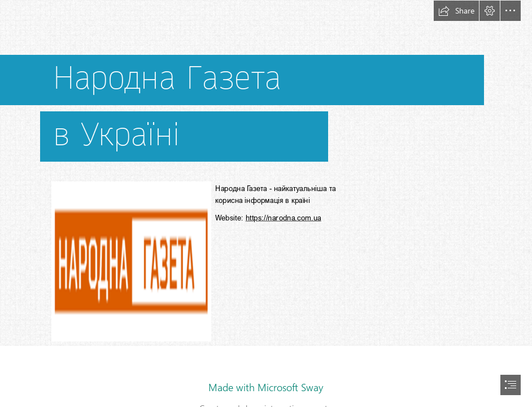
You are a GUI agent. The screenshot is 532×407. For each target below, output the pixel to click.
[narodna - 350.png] (131, 261)
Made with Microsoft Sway (266, 387)
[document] (266, 203)
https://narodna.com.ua (284, 218)
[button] (456, 11)
